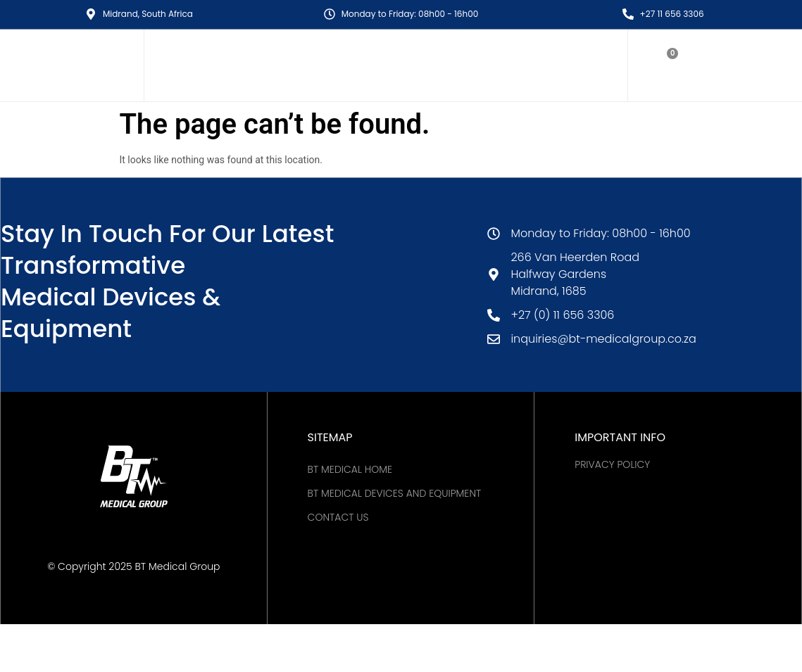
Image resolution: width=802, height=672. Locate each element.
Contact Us (338, 517)
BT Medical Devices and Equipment (395, 493)
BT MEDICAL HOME (350, 469)
